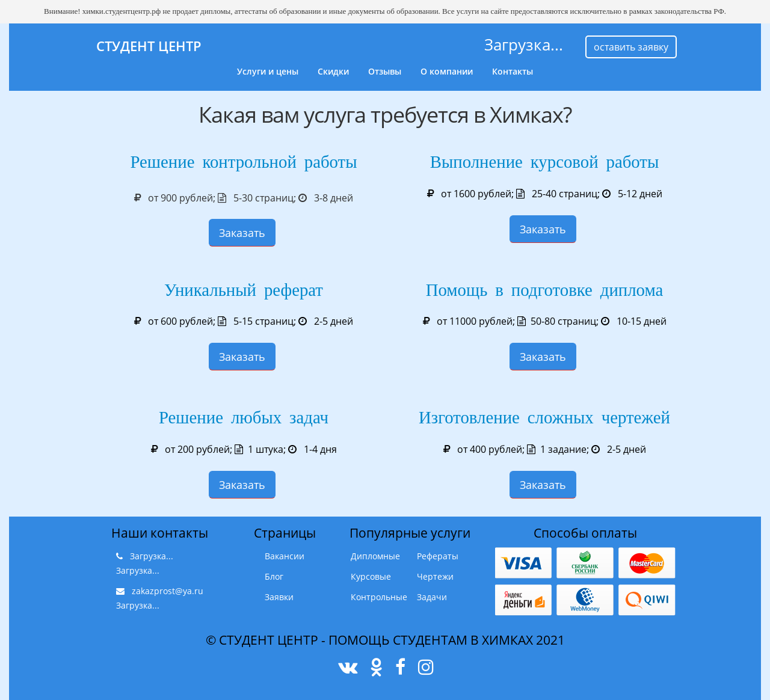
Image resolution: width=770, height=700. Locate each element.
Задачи (432, 597)
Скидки (333, 71)
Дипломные (375, 556)
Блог (274, 576)
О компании (447, 71)
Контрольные (379, 597)
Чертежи (435, 576)
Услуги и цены (268, 71)
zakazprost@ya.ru (168, 591)
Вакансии (285, 556)
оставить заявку (631, 47)
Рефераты (438, 556)
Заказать (242, 233)
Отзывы (385, 71)
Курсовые (371, 576)
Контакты (513, 71)
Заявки (279, 597)
